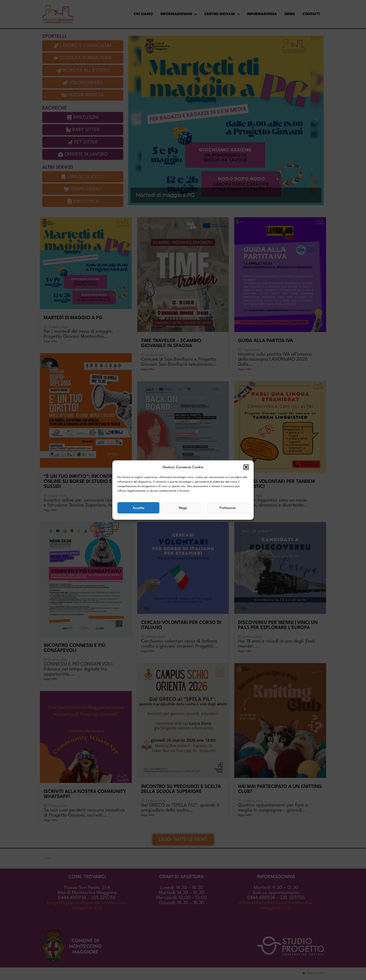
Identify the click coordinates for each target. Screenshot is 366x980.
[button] (246, 467)
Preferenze (228, 508)
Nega (183, 508)
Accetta (139, 508)
